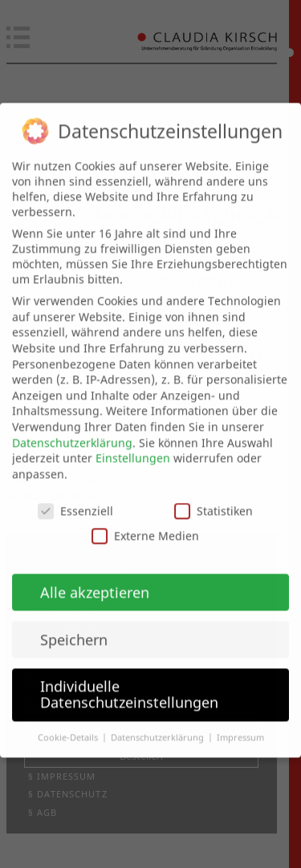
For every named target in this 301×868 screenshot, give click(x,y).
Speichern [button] (74, 624)
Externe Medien (145, 520)
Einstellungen (133, 443)
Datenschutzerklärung (72, 427)
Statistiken (214, 495)
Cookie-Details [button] (69, 722)
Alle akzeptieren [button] (95, 577)
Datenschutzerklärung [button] (159, 722)
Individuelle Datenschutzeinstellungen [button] (129, 679)
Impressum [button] (240, 722)
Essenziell (75, 495)
